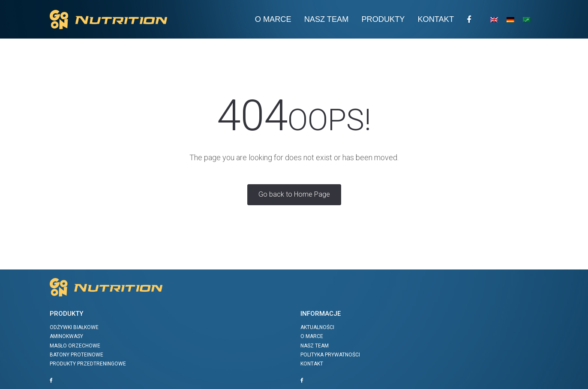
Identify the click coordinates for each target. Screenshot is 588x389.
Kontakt (436, 19)
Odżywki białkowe (74, 327)
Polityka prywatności (330, 355)
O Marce (273, 19)
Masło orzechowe (75, 346)
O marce (312, 336)
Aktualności (317, 327)
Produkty (383, 19)
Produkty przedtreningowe (88, 364)
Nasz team (327, 19)
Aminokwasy (66, 336)
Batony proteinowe (76, 355)
